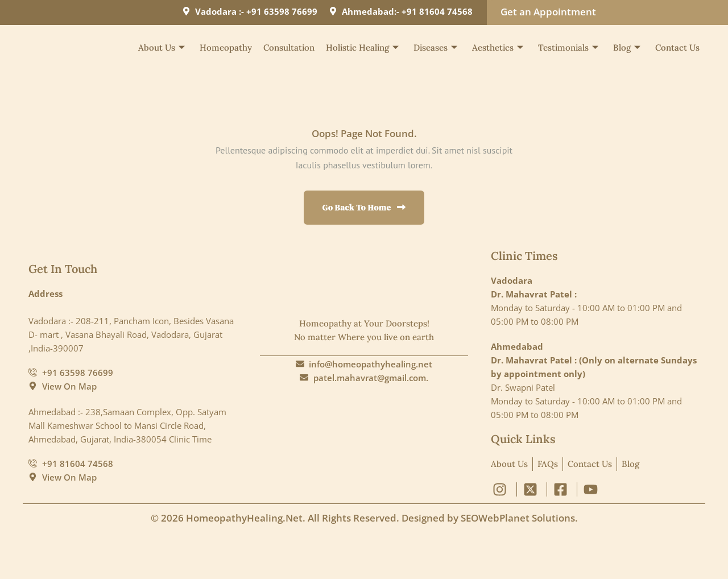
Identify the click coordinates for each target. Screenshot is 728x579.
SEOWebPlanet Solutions (518, 518)
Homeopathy (226, 47)
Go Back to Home (364, 207)
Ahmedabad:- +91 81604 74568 (407, 11)
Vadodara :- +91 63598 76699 (256, 11)
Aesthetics (498, 48)
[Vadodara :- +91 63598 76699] (186, 11)
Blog (627, 48)
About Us (162, 48)
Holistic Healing (362, 48)
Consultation (289, 47)
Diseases (435, 48)
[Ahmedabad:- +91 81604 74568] (333, 11)
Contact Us (677, 47)
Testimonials (568, 48)
